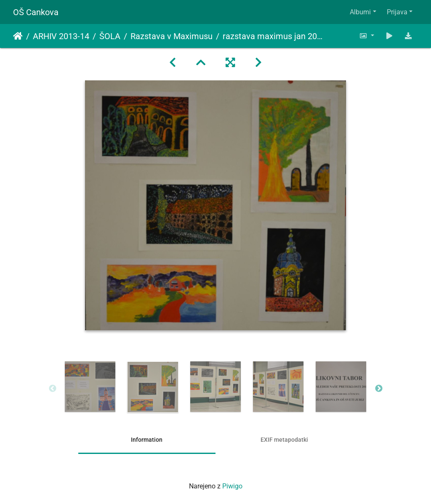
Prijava (397, 12)
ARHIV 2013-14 (61, 36)
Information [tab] (147, 440)
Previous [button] (53, 389)
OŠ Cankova (36, 12)
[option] (90, 387)
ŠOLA (110, 36)
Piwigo (232, 486)
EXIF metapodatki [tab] (284, 440)
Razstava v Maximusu (172, 36)
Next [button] (379, 389)
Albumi (360, 12)
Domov (18, 36)
